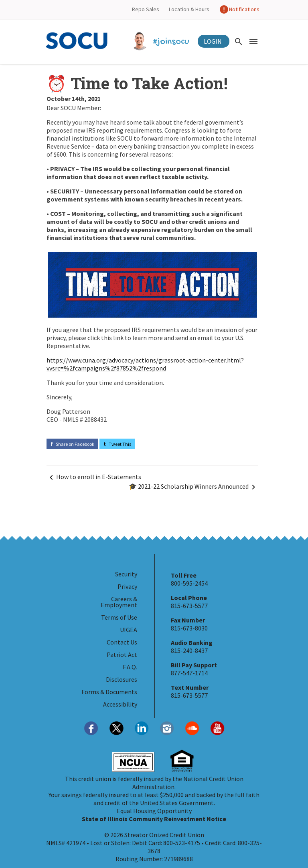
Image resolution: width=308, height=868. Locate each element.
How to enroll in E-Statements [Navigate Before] (94, 477)
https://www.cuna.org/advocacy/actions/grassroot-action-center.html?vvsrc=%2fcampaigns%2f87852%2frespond (145, 364)
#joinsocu (161, 42)
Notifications (239, 9)
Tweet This (117, 444)
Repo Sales (146, 9)
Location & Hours (189, 9)
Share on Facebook (72, 444)
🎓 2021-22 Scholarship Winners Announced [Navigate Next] (194, 487)
